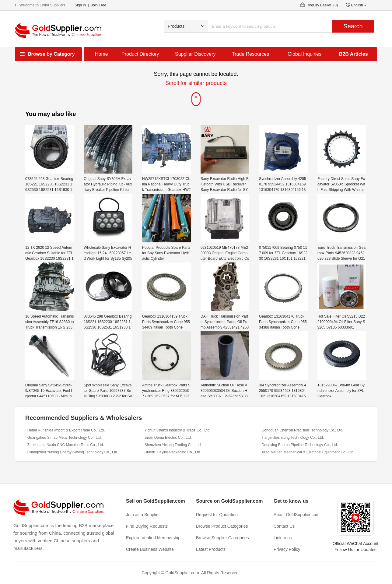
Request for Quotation (217, 515)
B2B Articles (353, 54)
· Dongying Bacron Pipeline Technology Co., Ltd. (299, 445)
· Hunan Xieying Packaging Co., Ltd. (172, 452)
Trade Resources (250, 54)
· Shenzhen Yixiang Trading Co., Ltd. (172, 445)
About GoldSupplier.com (297, 515)
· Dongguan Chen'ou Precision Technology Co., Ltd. (301, 430)
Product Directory (140, 54)
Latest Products (211, 549)
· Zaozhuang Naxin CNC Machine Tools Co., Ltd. (65, 445)
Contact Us (284, 526)
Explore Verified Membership (153, 538)
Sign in (80, 5)
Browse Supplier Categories (222, 538)
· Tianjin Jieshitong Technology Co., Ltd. (292, 438)
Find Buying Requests (147, 526)
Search (353, 26)
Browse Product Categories (222, 526)
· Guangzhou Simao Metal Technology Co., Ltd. (63, 438)
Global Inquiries (304, 54)
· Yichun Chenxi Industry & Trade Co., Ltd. (176, 430)
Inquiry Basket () (323, 5)
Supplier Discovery (195, 54)
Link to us (283, 538)
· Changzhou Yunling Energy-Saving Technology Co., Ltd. (72, 452)
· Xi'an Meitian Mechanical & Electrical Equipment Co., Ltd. (307, 452)
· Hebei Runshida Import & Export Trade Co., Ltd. (65, 430)
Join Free (99, 5)
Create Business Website (150, 549)
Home (101, 54)
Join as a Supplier (143, 515)
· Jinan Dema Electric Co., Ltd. (167, 438)
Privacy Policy (287, 549)
